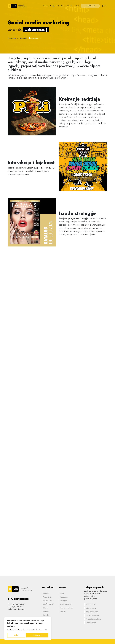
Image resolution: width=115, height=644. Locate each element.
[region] (28, 628)
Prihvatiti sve (37, 635)
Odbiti (16, 635)
